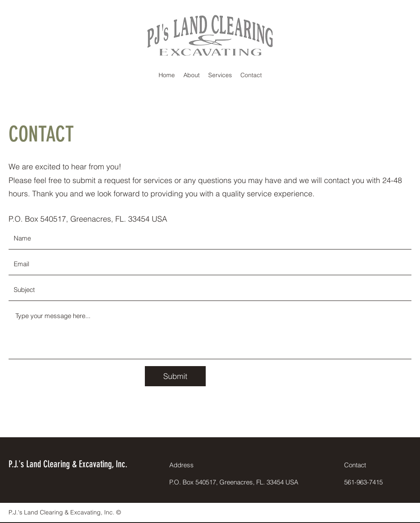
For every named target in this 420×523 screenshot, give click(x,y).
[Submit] (175, 376)
